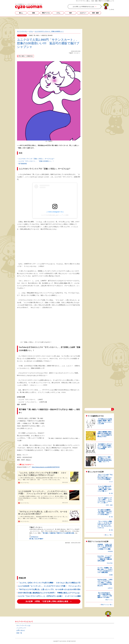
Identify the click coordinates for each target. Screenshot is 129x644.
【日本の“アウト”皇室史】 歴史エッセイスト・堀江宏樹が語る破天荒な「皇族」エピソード (105, 459)
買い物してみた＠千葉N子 (36, 539)
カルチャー (83, 13)
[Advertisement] (65, 23)
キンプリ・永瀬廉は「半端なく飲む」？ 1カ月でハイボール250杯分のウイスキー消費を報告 (105, 570)
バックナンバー (21, 628)
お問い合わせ (21, 630)
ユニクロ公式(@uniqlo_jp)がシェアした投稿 (55, 215)
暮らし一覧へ (109, 535)
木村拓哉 (110, 551)
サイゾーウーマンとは (23, 625)
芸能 (33, 13)
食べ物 (111, 493)
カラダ (111, 482)
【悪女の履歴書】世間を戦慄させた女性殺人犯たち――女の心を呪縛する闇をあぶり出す (105, 434)
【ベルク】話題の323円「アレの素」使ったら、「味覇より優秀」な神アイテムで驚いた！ (105, 489)
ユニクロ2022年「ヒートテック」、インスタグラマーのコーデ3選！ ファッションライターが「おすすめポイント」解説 (43, 493)
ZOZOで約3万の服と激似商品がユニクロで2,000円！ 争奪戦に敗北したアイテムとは (49, 593)
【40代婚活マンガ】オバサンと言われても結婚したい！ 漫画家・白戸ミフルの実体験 (105, 446)
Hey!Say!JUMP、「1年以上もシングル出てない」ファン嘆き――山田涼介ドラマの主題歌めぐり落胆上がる (105, 583)
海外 (71, 13)
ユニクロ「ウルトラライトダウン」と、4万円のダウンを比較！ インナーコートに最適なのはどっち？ (55, 596)
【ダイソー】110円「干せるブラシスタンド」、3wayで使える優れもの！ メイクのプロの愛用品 (106, 477)
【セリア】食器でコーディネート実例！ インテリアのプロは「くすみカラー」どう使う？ (105, 500)
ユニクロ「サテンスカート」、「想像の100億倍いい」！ (36, 161)
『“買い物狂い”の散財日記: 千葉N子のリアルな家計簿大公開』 (58, 533)
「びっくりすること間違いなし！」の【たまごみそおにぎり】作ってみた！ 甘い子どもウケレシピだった (105, 525)
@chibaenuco (34, 537)
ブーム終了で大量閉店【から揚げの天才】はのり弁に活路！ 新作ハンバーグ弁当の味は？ (105, 512)
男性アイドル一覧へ (107, 605)
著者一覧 (19, 633)
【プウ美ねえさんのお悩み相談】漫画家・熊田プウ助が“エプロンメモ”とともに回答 (105, 421)
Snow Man (110, 563)
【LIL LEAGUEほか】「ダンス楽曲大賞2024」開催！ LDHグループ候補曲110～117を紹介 (105, 595)
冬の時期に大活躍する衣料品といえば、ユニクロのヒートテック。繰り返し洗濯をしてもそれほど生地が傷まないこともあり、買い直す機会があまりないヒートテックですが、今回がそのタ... (43, 498)
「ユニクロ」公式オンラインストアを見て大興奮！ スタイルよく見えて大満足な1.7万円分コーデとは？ (42, 474)
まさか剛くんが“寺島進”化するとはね (83, 7)
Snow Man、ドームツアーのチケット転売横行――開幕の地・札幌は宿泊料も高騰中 (105, 558)
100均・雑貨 (109, 505)
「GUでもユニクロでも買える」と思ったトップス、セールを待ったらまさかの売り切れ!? (43, 513)
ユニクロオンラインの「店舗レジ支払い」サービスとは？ (36, 159)
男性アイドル (46, 13)
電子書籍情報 (23, 164)
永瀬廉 (111, 575)
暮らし (21, 13)
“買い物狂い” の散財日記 (26, 56)
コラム (58, 13)
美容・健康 (95, 13)
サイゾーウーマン (29, 6)
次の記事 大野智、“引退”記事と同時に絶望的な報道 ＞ (49, 601)
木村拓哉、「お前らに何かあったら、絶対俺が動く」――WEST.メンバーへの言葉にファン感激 (105, 547)
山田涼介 (110, 588)
